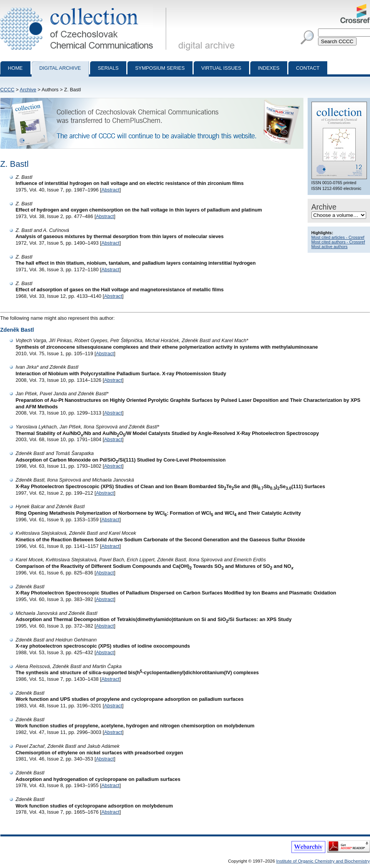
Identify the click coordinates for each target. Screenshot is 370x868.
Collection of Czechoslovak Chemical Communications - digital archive (85, 7)
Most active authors (330, 247)
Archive (28, 90)
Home (15, 68)
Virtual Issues (221, 68)
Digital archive (60, 68)
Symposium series (160, 68)
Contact (308, 68)
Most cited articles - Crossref (338, 237)
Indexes (269, 68)
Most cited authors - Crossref (338, 242)
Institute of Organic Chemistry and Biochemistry (323, 861)
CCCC (8, 90)
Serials (108, 68)
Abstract (110, 190)
